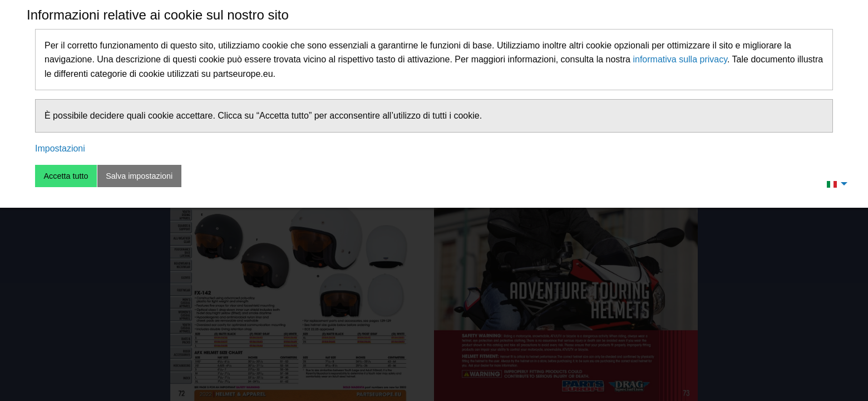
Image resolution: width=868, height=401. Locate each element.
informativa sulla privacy (680, 59)
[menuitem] (834, 184)
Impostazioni (60, 148)
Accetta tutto (66, 176)
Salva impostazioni (139, 176)
